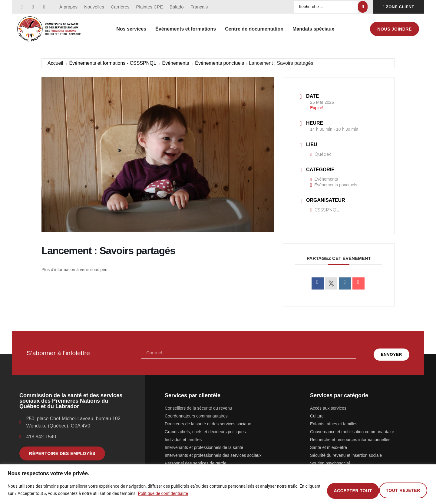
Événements (175, 63)
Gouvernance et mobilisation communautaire (352, 428)
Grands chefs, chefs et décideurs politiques (205, 428)
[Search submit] (363, 7)
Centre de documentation (254, 29)
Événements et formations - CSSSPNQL (112, 63)
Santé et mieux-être (329, 444)
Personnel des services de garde (196, 460)
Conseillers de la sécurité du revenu (198, 405)
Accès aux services (328, 405)
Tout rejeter (340, 490)
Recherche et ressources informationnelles (350, 436)
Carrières (120, 7)
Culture (317, 413)
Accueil (55, 63)
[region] (218, 484)
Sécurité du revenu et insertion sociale (346, 452)
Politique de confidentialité (179, 493)
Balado (177, 7)
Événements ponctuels (220, 63)
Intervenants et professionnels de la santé (204, 444)
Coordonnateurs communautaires (196, 413)
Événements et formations (186, 29)
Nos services (131, 29)
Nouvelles (94, 7)
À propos (68, 7)
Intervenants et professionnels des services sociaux (213, 452)
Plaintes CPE (150, 7)
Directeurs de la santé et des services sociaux (208, 421)
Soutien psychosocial (330, 460)
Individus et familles (183, 436)
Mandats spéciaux (313, 29)
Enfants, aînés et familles (334, 421)
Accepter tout (399, 490)
